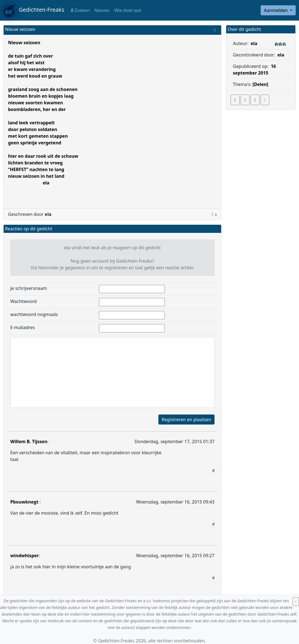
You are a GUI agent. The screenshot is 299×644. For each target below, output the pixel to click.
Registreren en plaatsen (186, 420)
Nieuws (102, 10)
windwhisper (25, 556)
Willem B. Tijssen (29, 441)
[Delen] (261, 84)
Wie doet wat (128, 10)
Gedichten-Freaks (34, 10)
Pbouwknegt (25, 502)
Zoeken (80, 10)
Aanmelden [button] (276, 10)
